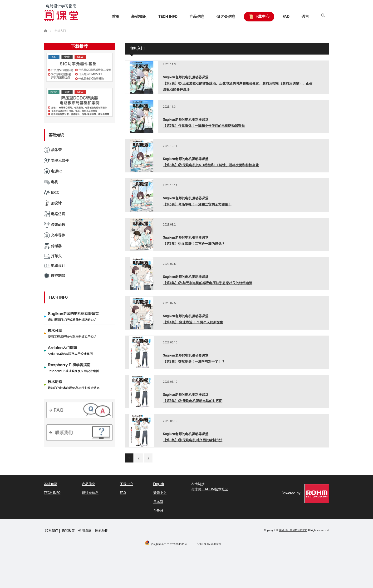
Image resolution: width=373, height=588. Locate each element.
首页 (116, 17)
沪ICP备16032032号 (209, 544)
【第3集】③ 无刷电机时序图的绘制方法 (193, 440)
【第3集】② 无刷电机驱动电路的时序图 (193, 401)
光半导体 (54, 235)
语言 (305, 17)
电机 (51, 182)
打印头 (53, 256)
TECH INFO (168, 17)
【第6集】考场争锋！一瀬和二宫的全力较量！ (197, 204)
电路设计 (54, 266)
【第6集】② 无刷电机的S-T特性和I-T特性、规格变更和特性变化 (211, 165)
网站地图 (102, 531)
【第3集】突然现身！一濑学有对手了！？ (194, 361)
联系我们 (52, 531)
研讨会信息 (226, 17)
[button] (323, 17)
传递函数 (54, 225)
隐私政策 (68, 531)
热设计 (53, 203)
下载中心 (127, 484)
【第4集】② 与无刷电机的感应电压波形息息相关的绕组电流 (208, 283)
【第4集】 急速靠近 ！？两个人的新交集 (193, 322)
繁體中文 (160, 493)
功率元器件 (56, 161)
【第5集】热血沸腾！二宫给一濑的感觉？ (194, 243)
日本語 (158, 502)
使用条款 (85, 531)
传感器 (53, 246)
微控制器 (54, 276)
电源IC (53, 171)
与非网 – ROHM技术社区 (210, 489)
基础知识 (139, 17)
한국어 (158, 511)
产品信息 (197, 17)
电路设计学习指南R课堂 (293, 530)
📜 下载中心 (259, 17)
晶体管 (53, 150)
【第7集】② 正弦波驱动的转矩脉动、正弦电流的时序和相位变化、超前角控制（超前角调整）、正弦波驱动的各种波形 (238, 86)
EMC (52, 193)
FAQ (286, 17)
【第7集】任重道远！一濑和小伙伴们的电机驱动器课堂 (204, 126)
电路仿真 (54, 214)
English (159, 484)
